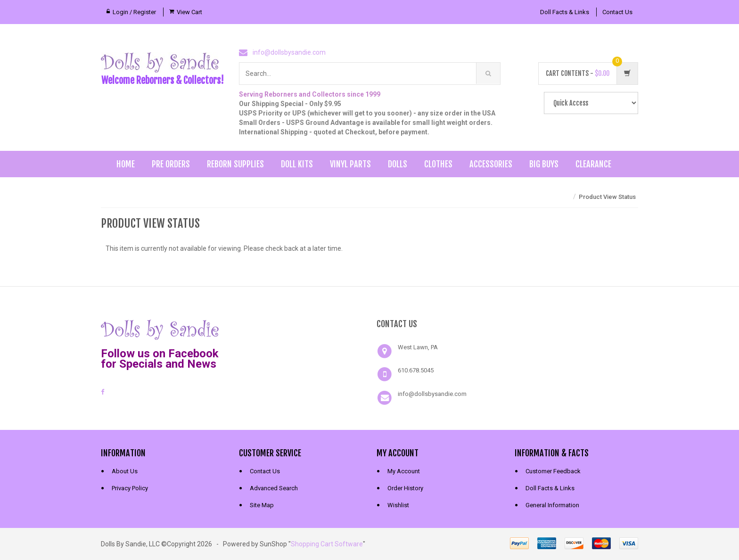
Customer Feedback (553, 471)
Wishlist (398, 505)
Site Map (262, 505)
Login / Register (134, 12)
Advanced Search (274, 488)
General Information (552, 505)
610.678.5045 (416, 370)
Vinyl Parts (350, 164)
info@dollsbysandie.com (289, 52)
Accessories (491, 164)
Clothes (438, 164)
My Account (404, 471)
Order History (405, 488)
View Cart (189, 12)
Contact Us (617, 12)
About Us (125, 471)
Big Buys (544, 164)
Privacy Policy (130, 488)
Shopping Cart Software (327, 544)
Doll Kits (297, 164)
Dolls (398, 164)
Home (126, 164)
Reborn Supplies (235, 164)
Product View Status (607, 197)
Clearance (593, 164)
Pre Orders (171, 164)
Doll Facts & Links (565, 12)
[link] (301, 329)
